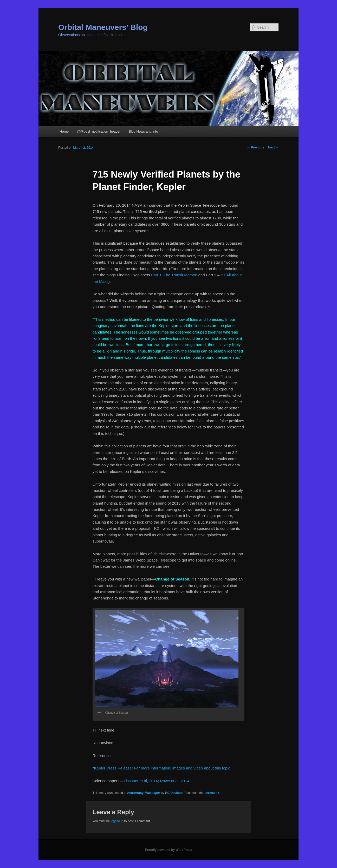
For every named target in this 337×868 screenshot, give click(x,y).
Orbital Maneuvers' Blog (103, 27)
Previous (256, 147)
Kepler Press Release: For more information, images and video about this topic (162, 768)
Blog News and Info (143, 131)
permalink (212, 793)
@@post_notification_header (99, 131)
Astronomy (135, 793)
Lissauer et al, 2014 (141, 781)
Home (64, 131)
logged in (117, 821)
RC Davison (174, 793)
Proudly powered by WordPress (168, 850)
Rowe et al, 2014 (175, 781)
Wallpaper (153, 793)
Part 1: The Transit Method (174, 275)
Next (273, 147)
